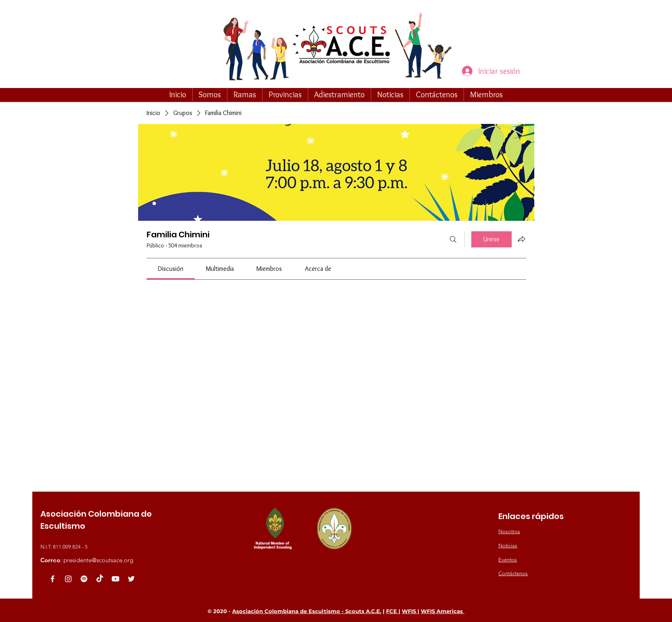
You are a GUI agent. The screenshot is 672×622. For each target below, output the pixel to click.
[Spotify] (84, 579)
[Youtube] (115, 579)
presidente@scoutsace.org (98, 560)
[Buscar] (453, 239)
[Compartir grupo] (521, 239)
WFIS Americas (443, 611)
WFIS (410, 611)
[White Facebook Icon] (52, 579)
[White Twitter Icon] (131, 579)
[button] (210, 94)
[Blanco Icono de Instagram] (68, 579)
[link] (171, 269)
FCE (392, 611)
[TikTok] (100, 579)
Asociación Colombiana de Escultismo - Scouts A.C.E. (307, 611)
